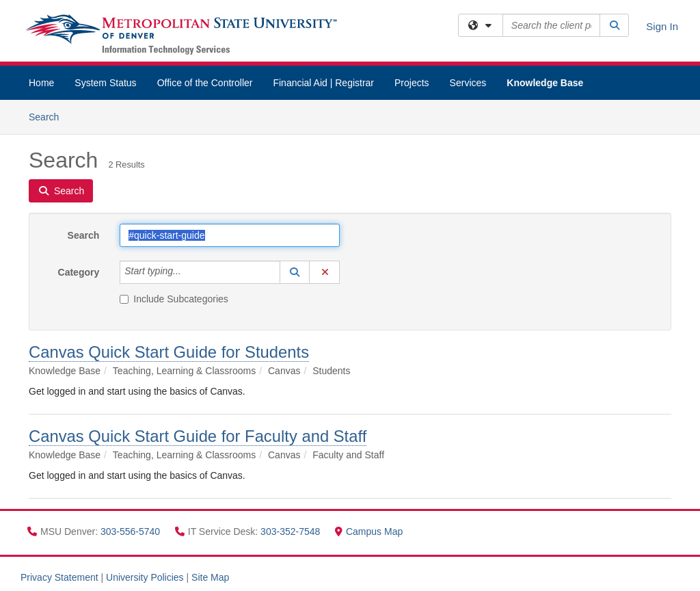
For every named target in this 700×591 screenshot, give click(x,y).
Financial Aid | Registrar (323, 83)
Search (49, 116)
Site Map (210, 577)
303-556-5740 (132, 531)
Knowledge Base (545, 83)
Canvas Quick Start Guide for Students (169, 352)
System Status (105, 83)
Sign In (662, 26)
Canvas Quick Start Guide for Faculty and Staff (198, 436)
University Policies (145, 577)
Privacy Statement (59, 577)
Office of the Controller (205, 83)
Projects (412, 83)
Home (41, 83)
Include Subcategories (174, 299)
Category (79, 272)
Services (468, 83)
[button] (295, 272)
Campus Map (369, 531)
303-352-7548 (292, 531)
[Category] (189, 272)
